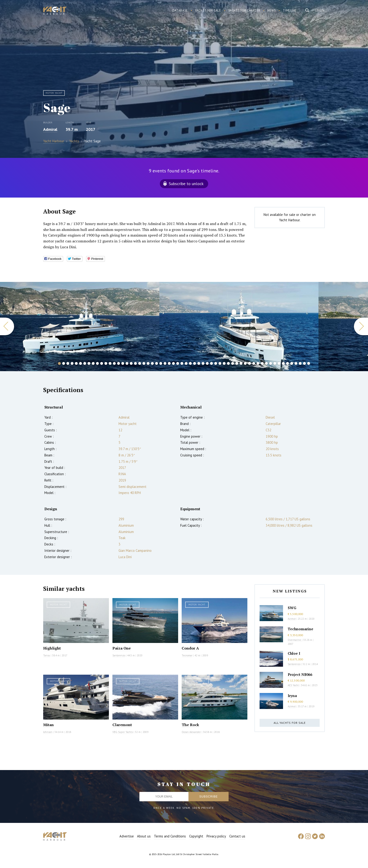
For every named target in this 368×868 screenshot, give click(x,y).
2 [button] (64, 363)
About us (144, 836)
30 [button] (182, 363)
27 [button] (169, 363)
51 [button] (271, 363)
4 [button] (72, 363)
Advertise (127, 836)
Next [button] (361, 326)
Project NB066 (300, 674)
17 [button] (127, 363)
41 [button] (228, 363)
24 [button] (157, 363)
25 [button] (161, 363)
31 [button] (186, 363)
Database (180, 10)
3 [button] (68, 363)
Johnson (48, 732)
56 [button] (292, 363)
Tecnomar (187, 655)
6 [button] (80, 363)
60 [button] (309, 363)
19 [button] (135, 363)
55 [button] (287, 363)
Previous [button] (7, 326)
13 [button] (110, 363)
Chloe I (294, 653)
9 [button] (93, 363)
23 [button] (152, 363)
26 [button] (165, 363)
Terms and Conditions (170, 836)
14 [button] (114, 363)
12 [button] (106, 363)
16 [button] (123, 363)
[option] (239, 327)
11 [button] (102, 363)
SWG (292, 608)
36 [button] (207, 363)
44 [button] (241, 363)
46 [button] (249, 363)
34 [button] (199, 363)
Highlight (52, 648)
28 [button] (173, 363)
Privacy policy (216, 836)
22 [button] (148, 363)
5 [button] (76, 363)
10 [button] (97, 363)
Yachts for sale (208, 10)
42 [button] (233, 363)
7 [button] (85, 363)
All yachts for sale (290, 723)
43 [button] (237, 363)
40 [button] (224, 363)
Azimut (292, 619)
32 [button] (190, 363)
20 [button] (140, 363)
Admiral (50, 129)
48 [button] (258, 363)
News (272, 10)
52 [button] (275, 363)
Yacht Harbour (55, 11)
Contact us (237, 836)
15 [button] (119, 363)
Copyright (196, 836)
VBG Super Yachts (123, 732)
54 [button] (283, 363)
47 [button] (254, 363)
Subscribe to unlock (186, 184)
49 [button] (262, 363)
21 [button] (144, 363)
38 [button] (216, 363)
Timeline (290, 10)
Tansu (47, 655)
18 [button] (131, 363)
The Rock (190, 725)
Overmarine (295, 640)
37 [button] (211, 363)
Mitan (48, 725)
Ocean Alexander (191, 732)
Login (320, 10)
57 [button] (296, 363)
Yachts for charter (244, 10)
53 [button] (279, 363)
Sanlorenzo (119, 655)
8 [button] (89, 363)
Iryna (292, 696)
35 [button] (203, 363)
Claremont (122, 725)
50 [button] (266, 363)
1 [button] (59, 363)
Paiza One (122, 648)
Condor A (190, 648)
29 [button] (178, 363)
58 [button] (300, 363)
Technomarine (301, 629)
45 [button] (245, 363)
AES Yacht (293, 685)
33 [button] (195, 363)
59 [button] (304, 363)
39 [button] (220, 363)
